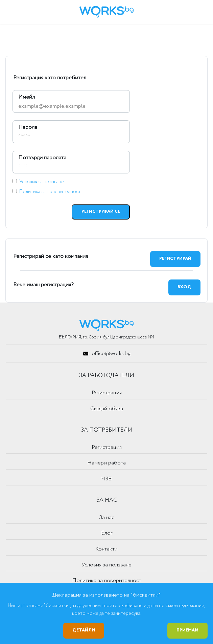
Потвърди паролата (42, 158)
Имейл (27, 97)
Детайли (84, 630)
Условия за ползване (42, 182)
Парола (28, 127)
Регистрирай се (101, 212)
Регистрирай (175, 259)
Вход (184, 287)
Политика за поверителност (50, 192)
